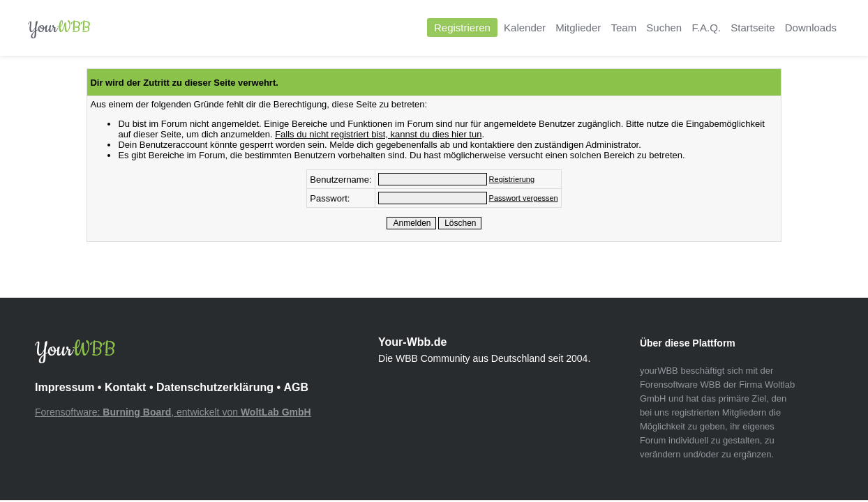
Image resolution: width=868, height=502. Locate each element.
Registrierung (512, 179)
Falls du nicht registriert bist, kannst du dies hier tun (378, 134)
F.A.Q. (706, 28)
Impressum (65, 387)
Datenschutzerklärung (215, 387)
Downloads (811, 28)
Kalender (525, 28)
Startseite (753, 28)
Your (59, 28)
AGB (296, 387)
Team (623, 28)
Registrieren (462, 28)
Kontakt (126, 387)
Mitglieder (578, 28)
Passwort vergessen (524, 198)
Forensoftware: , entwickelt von (173, 412)
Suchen (664, 28)
